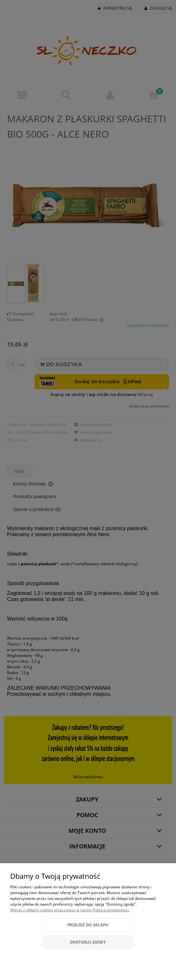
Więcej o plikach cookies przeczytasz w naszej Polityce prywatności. (70, 910)
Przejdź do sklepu (88, 925)
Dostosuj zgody (88, 942)
